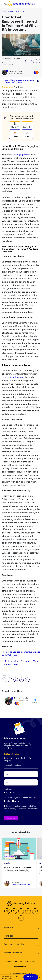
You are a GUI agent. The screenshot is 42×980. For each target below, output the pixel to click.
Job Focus (8, 789)
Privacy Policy (31, 961)
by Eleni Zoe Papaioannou (21, 884)
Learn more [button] (8, 811)
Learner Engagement (17, 11)
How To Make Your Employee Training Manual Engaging (18, 869)
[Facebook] (7, 911)
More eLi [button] (21, 936)
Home (4, 11)
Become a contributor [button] (21, 944)
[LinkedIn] (21, 911)
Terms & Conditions (14, 961)
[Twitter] (14, 911)
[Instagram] (21, 918)
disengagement (21, 154)
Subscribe (11, 818)
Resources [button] (21, 927)
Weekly (16, 801)
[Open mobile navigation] (4, 4)
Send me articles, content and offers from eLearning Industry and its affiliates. (21, 809)
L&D (13, 793)
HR (7, 793)
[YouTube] (28, 911)
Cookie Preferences (21, 967)
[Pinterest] (35, 911)
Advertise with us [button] (21, 953)
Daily (7, 801)
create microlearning (13, 377)
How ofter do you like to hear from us (20, 798)
